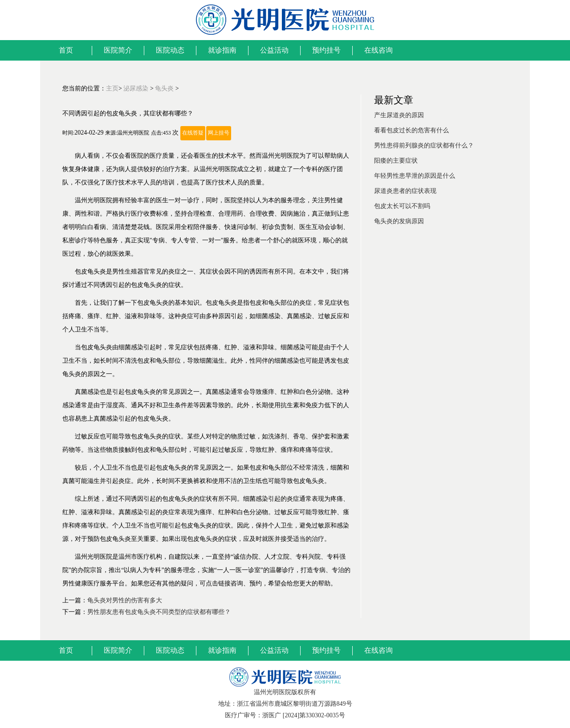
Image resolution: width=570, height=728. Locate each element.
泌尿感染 (136, 88)
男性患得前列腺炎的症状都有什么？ (424, 145)
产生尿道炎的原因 (399, 115)
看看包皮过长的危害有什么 (411, 130)
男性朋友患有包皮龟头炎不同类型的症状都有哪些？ (159, 612)
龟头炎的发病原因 (399, 221)
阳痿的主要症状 (396, 161)
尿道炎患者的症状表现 (405, 191)
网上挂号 (219, 133)
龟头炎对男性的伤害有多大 (125, 600)
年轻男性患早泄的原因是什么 (415, 176)
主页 (112, 88)
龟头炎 (164, 88)
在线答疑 (193, 133)
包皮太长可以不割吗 (402, 206)
